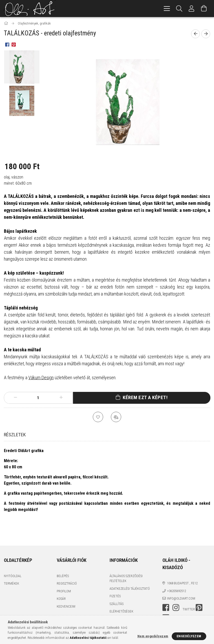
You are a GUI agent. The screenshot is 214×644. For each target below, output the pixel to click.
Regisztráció (67, 565)
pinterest (199, 589)
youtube (166, 599)
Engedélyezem (189, 636)
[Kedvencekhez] (98, 417)
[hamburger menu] (167, 9)
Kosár (61, 580)
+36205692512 (176, 572)
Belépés (63, 557)
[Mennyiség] (38, 398)
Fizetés (115, 577)
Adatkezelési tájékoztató (130, 570)
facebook (166, 589)
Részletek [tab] (15, 435)
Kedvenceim (66, 588)
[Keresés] (179, 9)
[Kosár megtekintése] (204, 9)
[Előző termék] (195, 34)
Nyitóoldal (13, 557)
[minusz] (15, 398)
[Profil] (192, 9)
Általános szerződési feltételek (126, 560)
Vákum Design (41, 378)
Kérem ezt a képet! (145, 397)
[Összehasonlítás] (116, 417)
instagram (176, 589)
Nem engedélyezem (153, 636)
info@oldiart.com (181, 580)
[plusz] (61, 398)
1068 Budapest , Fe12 (182, 565)
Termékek (11, 565)
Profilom (64, 573)
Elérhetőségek (121, 593)
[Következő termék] (206, 34)
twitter (189, 591)
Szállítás (117, 585)
